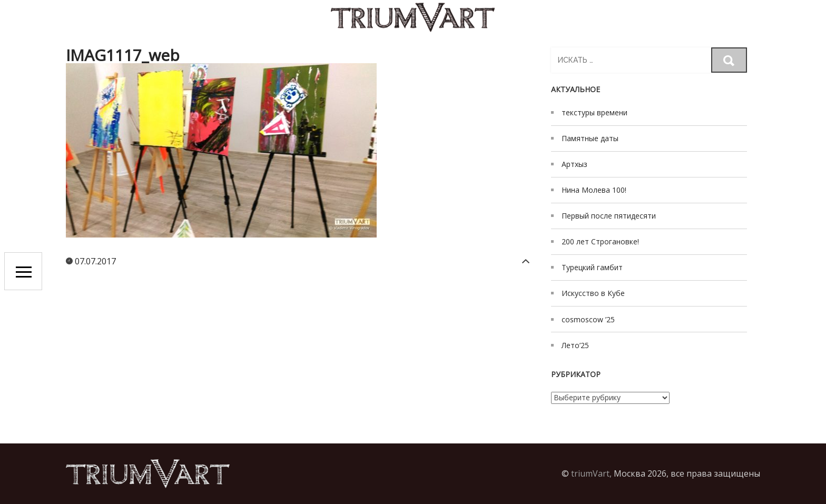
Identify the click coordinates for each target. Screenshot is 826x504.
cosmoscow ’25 (588, 319)
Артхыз (574, 164)
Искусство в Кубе (593, 293)
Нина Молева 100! (594, 190)
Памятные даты (590, 138)
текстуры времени (594, 112)
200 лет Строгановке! (600, 241)
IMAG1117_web (123, 55)
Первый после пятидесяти (609, 216)
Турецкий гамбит (592, 267)
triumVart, (591, 473)
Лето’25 (575, 345)
